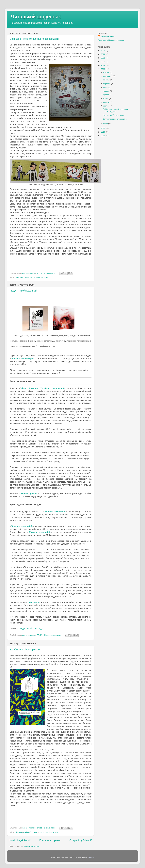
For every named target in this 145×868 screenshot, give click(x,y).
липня (106, 87)
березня (107, 102)
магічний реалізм (31, 832)
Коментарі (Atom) (32, 846)
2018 (103, 69)
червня (107, 91)
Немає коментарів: (53, 635)
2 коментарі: (50, 828)
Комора (19, 832)
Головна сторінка (50, 840)
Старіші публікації (81, 840)
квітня (106, 99)
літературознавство (24, 277)
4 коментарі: (50, 273)
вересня (107, 83)
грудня (106, 72)
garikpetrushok (108, 36)
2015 (103, 136)
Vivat (46, 277)
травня (107, 95)
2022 (103, 54)
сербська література (49, 832)
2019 (103, 65)
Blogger (91, 857)
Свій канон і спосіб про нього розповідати (34, 39)
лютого (107, 106)
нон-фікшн (38, 277)
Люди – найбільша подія (24, 291)
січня (106, 124)
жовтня (107, 80)
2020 (103, 62)
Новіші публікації (20, 840)
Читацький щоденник (36, 17)
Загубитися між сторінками (25, 650)
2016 (103, 132)
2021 (103, 58)
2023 (103, 50)
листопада (108, 76)
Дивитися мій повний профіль (111, 40)
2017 (103, 128)
